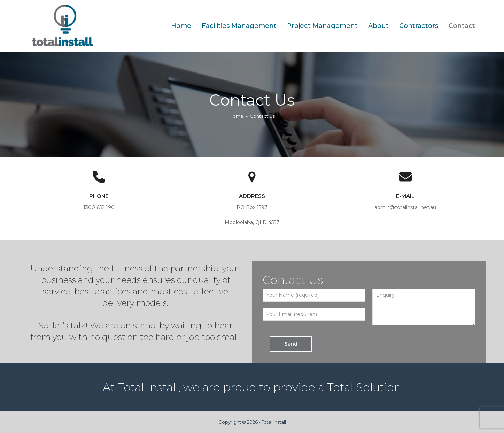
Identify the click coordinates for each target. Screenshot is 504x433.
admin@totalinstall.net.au (405, 207)
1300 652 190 (99, 207)
